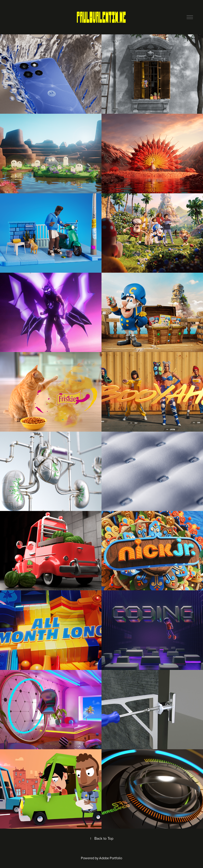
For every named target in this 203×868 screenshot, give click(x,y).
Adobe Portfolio (111, 858)
